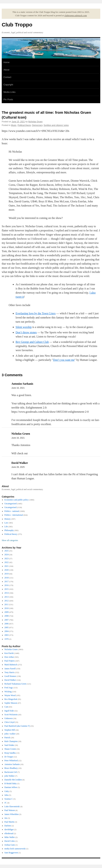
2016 (7, 585)
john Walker (10, 776)
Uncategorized (11, 504)
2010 (7, 608)
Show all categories (10, 540)
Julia (6, 795)
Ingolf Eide (9, 711)
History (8, 519)
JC (6, 803)
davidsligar (9, 829)
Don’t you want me (64, 360)
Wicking (8, 692)
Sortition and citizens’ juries (56, 125)
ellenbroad (9, 833)
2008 (7, 616)
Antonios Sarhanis (12, 764)
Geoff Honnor (10, 676)
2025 (7, 551)
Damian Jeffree (11, 787)
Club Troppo (17, 25)
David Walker (10, 680)
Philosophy (9, 530)
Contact (7, 77)
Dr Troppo (9, 757)
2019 (7, 574)
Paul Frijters (10, 661)
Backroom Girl (11, 772)
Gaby (7, 791)
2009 (7, 612)
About (6, 70)
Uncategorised (10, 507)
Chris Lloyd (10, 722)
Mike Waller (10, 837)
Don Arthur (9, 657)
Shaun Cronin (10, 749)
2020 (7, 570)
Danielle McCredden (13, 780)
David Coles (10, 841)
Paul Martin (9, 822)
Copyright (8, 85)
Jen (6, 818)
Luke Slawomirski (12, 806)
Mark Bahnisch (11, 665)
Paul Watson (10, 810)
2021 (7, 566)
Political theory (24, 125)
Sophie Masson (11, 703)
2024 (7, 555)
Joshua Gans (10, 845)
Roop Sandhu (10, 753)
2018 (7, 578)
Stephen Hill (10, 730)
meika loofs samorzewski (15, 849)
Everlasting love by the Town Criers (36, 313)
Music (14, 125)
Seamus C (9, 799)
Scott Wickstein (11, 715)
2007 (7, 620)
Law (6, 523)
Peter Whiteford (11, 761)
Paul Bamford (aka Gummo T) (17, 726)
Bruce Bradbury (11, 768)
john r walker (10, 734)
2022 (7, 562)
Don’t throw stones (26, 332)
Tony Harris (9, 672)
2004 (7, 631)
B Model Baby (11, 783)
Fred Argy (9, 688)
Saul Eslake (9, 745)
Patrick (7, 738)
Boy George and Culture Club (32, 342)
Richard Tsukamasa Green (15, 684)
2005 (7, 627)
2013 (7, 597)
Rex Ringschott (11, 699)
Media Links (9, 92)
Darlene (8, 826)
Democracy (37, 125)
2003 (7, 635)
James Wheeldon (12, 814)
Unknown (9, 718)
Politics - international (14, 515)
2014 (7, 593)
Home (6, 62)
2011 (7, 604)
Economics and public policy (17, 500)
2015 (7, 589)
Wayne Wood (10, 695)
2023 (7, 559)
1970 (7, 639)
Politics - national (12, 511)
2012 (7, 601)
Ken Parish (9, 653)
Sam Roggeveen (11, 853)
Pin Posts (8, 99)
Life (6, 527)
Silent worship (24, 327)
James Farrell (10, 669)
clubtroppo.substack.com (76, 15)
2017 (7, 581)
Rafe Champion (11, 741)
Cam (6, 707)
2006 (7, 624)
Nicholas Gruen (35, 122)
